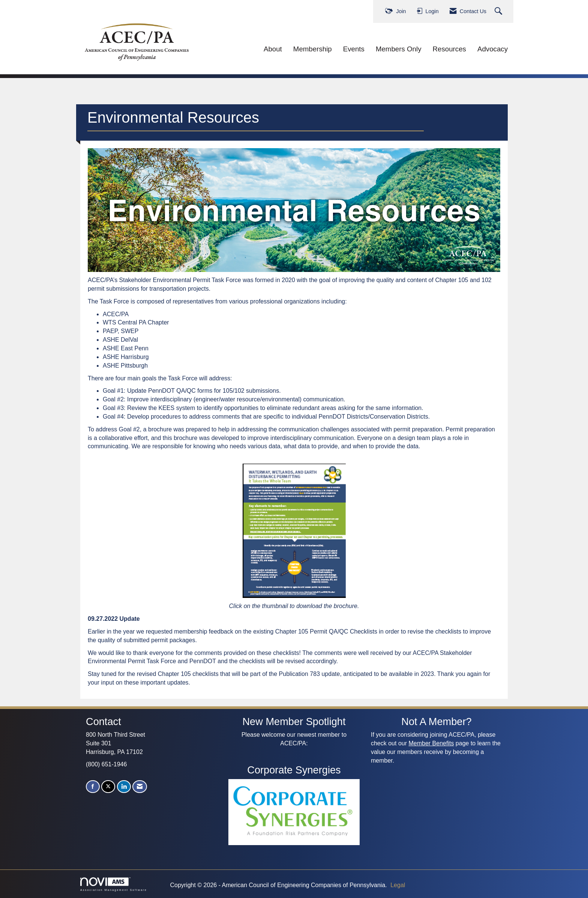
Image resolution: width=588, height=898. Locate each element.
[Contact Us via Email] (140, 787)
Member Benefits (431, 743)
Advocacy (493, 49)
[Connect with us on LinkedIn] (124, 787)
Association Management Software (114, 884)
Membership (313, 49)
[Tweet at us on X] (108, 787)
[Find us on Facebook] (93, 787)
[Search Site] (499, 11)
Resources (449, 49)
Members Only (399, 49)
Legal (398, 885)
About (273, 49)
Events (354, 49)
